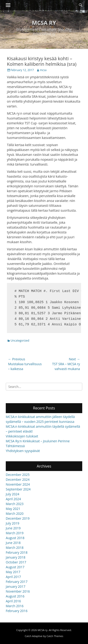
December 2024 (18, 479)
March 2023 (15, 504)
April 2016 (13, 601)
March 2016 (15, 606)
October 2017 (16, 562)
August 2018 (15, 538)
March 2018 (15, 548)
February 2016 (17, 611)
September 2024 (18, 489)
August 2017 (15, 567)
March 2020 (15, 514)
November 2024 (18, 484)
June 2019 (13, 528)
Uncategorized (20, 341)
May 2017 (13, 572)
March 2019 (15, 533)
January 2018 (16, 557)
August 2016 (15, 596)
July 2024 (13, 494)
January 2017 (16, 586)
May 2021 (13, 509)
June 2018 (13, 543)
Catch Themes (55, 636)
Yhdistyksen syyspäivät (23, 451)
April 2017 (13, 577)
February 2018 (17, 552)
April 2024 (13, 499)
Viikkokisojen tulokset (22, 436)
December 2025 (18, 475)
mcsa (43, 70)
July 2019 (13, 523)
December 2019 (18, 518)
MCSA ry (44, 23)
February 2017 (17, 582)
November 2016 (18, 591)
